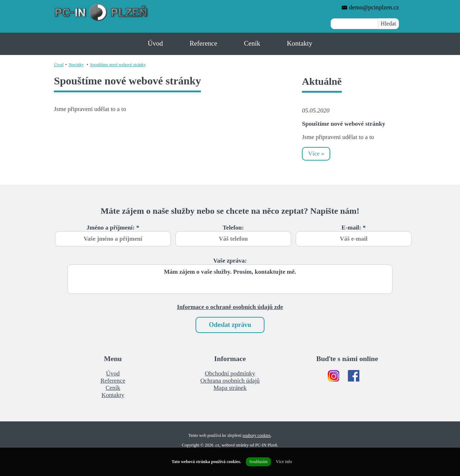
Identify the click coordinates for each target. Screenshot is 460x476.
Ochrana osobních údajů (230, 381)
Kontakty (300, 43)
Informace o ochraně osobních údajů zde (230, 307)
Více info (284, 462)
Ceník (252, 43)
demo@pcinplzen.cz (370, 7)
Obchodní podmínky (230, 373)
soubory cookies (257, 435)
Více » (316, 154)
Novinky (76, 65)
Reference (203, 43)
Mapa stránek (230, 388)
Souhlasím (259, 462)
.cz (217, 445)
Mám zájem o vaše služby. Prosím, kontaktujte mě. (230, 279)
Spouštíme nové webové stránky (118, 65)
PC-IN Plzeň (266, 445)
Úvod (155, 43)
